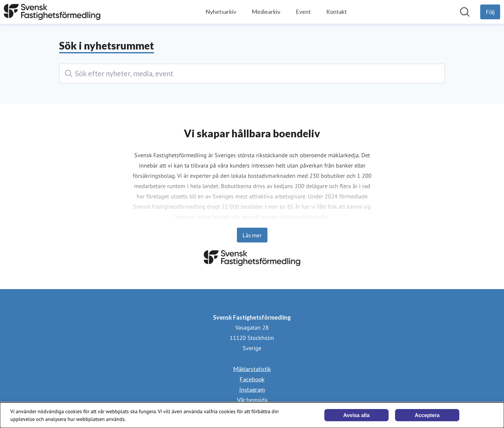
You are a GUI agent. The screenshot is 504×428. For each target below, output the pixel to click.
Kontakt (337, 12)
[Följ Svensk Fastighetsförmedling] (490, 12)
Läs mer (252, 235)
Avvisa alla (356, 415)
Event (303, 12)
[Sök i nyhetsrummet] (465, 12)
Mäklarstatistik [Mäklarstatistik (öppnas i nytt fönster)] (252, 369)
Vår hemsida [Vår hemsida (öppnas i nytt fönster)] (252, 400)
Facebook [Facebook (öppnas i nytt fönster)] (252, 379)
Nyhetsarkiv (221, 12)
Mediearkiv (266, 12)
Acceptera (427, 415)
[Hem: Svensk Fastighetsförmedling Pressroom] (52, 12)
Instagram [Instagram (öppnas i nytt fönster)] (252, 389)
